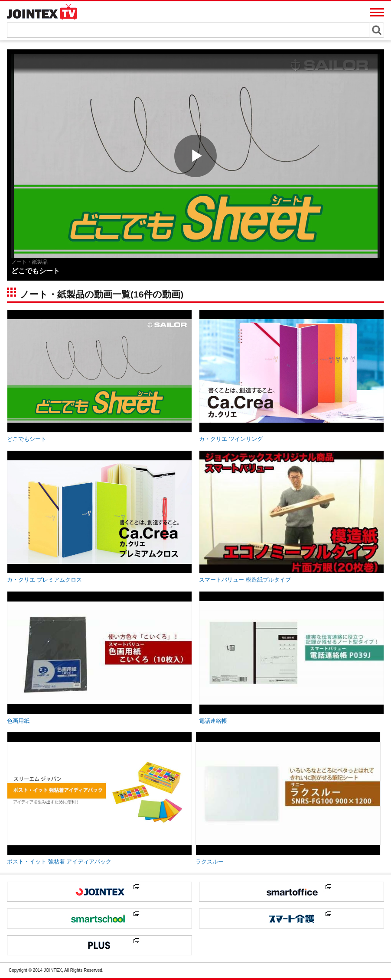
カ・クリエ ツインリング (231, 439)
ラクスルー (210, 862)
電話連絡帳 (213, 721)
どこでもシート (27, 439)
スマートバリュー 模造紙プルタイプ (245, 580)
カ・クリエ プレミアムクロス (44, 580)
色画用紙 (18, 721)
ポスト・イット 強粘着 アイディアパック (59, 862)
